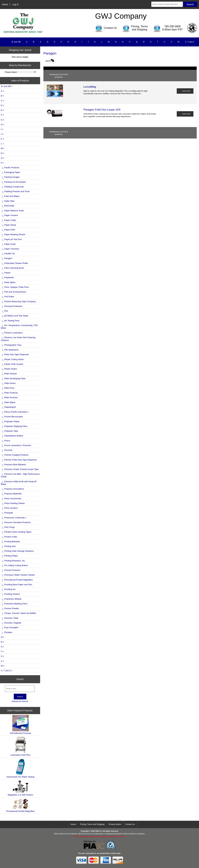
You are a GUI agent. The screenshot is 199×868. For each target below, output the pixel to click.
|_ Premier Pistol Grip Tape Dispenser (19, 460)
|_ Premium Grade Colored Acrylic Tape (20, 469)
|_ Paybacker (7, 277)
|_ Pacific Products (10, 168)
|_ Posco (5, 441)
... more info (185, 91)
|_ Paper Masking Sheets (13, 234)
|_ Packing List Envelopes (13, 182)
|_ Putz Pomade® (10, 628)
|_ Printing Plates (9, 556)
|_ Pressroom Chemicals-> (14, 518)
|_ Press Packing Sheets (13, 503)
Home (5, 4)
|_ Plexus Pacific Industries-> (15, 412)
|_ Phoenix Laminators (12, 333)
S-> (2, 647)
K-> (2, 139)
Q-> (3, 637)
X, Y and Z (190, 42)
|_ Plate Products (9, 393)
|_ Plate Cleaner (9, 374)
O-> (3, 158)
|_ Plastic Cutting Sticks (12, 359)
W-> (3, 666)
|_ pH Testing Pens (10, 321)
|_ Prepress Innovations (12, 489)
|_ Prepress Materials (11, 494)
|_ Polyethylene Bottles (12, 436)
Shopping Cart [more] (20, 50)
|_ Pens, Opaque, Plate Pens (15, 287)
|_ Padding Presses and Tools (15, 191)
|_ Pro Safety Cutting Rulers (14, 565)
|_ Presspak (7, 513)
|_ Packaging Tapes (10, 172)
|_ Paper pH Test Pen (11, 239)
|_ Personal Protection (12, 306)
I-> (2, 129)
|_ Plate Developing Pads (13, 378)
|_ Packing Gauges (10, 177)
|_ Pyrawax (7, 632)
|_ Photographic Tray (11, 345)
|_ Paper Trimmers (10, 249)
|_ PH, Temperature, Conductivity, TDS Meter (19, 327)
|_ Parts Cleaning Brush (12, 268)
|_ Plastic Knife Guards (12, 364)
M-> (3, 148)
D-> (3, 105)
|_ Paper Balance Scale (12, 211)
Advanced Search (20, 701)
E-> (2, 110)
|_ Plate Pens (8, 388)
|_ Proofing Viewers (10, 594)
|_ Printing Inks (8, 546)
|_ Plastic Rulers (9, 369)
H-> (3, 125)
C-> (3, 101)
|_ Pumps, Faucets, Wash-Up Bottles (18, 613)
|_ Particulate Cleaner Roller (14, 263)
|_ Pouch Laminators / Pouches (16, 445)
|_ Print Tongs (8, 527)
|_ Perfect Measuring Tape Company (18, 301)
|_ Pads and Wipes (10, 196)
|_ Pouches (7, 450)
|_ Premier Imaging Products (15, 455)
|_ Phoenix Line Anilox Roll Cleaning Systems (18, 339)
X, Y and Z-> (7, 671)
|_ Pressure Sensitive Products (16, 522)
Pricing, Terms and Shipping (92, 824)
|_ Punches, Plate (10, 618)
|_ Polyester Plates (10, 421)
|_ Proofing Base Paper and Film (16, 585)
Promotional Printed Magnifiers (20, 805)
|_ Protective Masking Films (14, 604)
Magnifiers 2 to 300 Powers (21, 788)
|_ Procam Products (11, 570)
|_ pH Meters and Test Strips (14, 316)
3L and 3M (16, 42)
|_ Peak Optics (8, 282)
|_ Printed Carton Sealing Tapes (16, 532)
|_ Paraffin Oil (8, 254)
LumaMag (90, 87)
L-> (2, 144)
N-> (3, 153)
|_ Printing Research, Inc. (13, 561)
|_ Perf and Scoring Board (13, 292)
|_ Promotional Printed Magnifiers (17, 580)
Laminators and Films (20, 746)
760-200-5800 (172, 26)
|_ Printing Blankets (10, 542)
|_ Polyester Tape (9, 431)
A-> (2, 91)
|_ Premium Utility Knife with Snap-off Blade (19, 483)
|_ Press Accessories (11, 499)
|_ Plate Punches (9, 397)
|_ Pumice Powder (10, 608)
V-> (2, 661)
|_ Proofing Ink (8, 589)
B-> (2, 96)
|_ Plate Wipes (8, 402)
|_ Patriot (6, 273)
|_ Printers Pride (9, 537)
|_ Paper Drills (8, 230)
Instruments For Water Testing (20, 768)
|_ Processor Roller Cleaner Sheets (18, 575)
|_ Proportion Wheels (11, 599)
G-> (3, 120)
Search (20, 679)
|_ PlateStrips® (8, 407)
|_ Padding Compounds (12, 187)
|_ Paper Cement (9, 215)
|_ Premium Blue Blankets (13, 464)
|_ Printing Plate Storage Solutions (17, 551)
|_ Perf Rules (7, 297)
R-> (3, 642)
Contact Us (130, 824)
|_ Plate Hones (8, 383)
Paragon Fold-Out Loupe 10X (102, 110)
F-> (2, 115)
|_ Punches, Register (11, 623)
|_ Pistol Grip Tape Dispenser (15, 354)
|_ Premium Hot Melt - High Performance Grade (20, 475)
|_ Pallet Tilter (8, 201)
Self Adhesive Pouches (20, 725)
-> (2, 163)
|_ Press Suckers (9, 508)
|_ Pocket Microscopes (12, 417)
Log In (15, 4)
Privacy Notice (115, 824)
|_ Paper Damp (8, 225)
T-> (2, 651)
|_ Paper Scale (8, 244)
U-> (3, 656)
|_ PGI (4, 311)
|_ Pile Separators (10, 350)
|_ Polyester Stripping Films (14, 426)
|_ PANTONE (8, 206)
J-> (2, 134)
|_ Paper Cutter (8, 220)
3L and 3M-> (7, 86)
